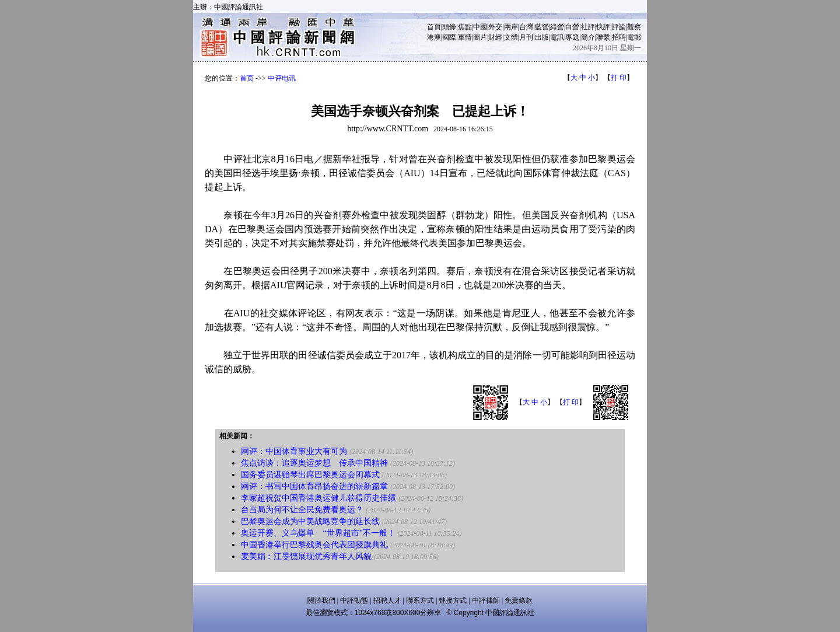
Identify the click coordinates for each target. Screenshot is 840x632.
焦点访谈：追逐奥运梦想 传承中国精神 (314, 463)
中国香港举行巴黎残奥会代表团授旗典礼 (314, 545)
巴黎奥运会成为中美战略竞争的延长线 (310, 521)
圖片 (480, 37)
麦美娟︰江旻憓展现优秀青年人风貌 (306, 556)
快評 (603, 27)
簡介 (588, 37)
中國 (480, 27)
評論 (619, 27)
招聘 (619, 37)
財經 (495, 37)
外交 (495, 27)
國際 (449, 37)
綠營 (557, 27)
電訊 (557, 37)
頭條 (449, 27)
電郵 (634, 37)
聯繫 (603, 37)
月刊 (526, 37)
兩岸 (511, 27)
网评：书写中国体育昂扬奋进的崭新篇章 (314, 486)
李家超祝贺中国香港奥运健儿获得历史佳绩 (318, 498)
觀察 (634, 27)
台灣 (526, 27)
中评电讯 (282, 78)
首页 (247, 78)
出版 (542, 37)
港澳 (434, 37)
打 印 (619, 78)
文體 (511, 37)
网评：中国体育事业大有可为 (294, 451)
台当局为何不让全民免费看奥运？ (302, 510)
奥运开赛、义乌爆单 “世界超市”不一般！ (318, 533)
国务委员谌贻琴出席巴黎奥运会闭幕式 (310, 475)
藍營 (542, 27)
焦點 (465, 27)
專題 (572, 37)
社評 (588, 27)
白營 (572, 27)
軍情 (465, 37)
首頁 (434, 27)
